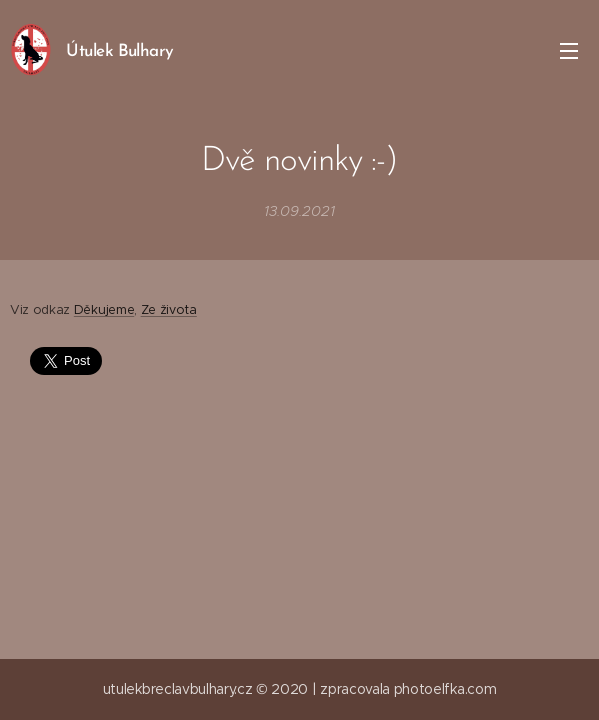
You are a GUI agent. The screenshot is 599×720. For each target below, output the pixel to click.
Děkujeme (104, 310)
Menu (569, 51)
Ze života (169, 310)
